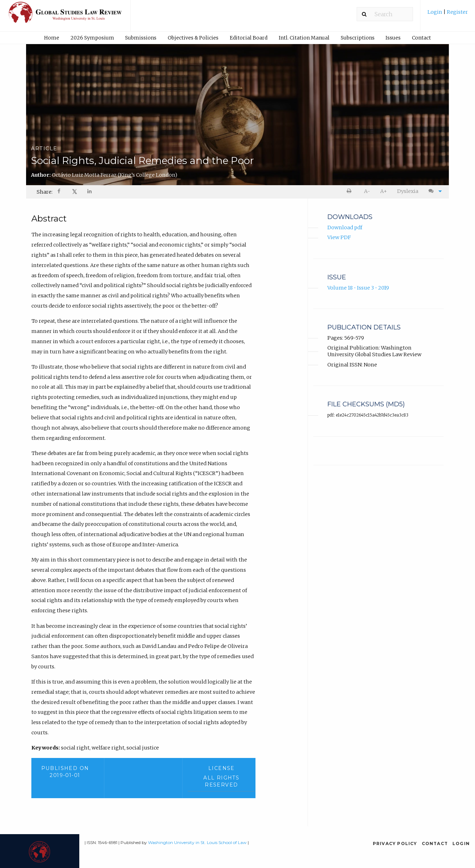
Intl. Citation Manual (304, 38)
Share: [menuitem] (45, 192)
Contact (421, 38)
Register (457, 12)
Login (435, 12)
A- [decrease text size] (367, 191)
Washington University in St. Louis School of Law (197, 842)
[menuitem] (448, 15)
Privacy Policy (395, 843)
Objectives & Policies (193, 38)
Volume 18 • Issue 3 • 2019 (358, 288)
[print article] (350, 191)
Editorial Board (249, 38)
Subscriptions (358, 38)
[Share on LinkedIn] (90, 192)
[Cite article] (433, 191)
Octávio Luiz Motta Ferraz (115, 175)
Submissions (141, 38)
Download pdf (345, 227)
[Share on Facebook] (60, 192)
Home (52, 38)
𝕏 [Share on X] (75, 192)
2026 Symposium (92, 38)
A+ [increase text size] (384, 191)
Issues (393, 38)
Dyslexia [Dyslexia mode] (408, 191)
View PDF (339, 237)
